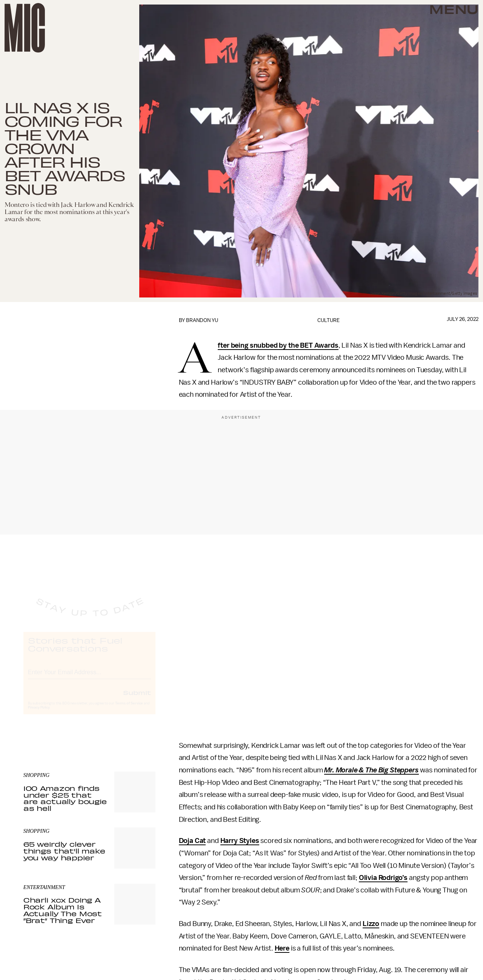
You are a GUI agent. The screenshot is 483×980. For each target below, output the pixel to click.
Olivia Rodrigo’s (383, 878)
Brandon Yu (202, 320)
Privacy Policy (39, 714)
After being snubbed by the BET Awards (278, 346)
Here (282, 948)
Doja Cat (192, 841)
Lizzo (371, 924)
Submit (137, 699)
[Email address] (89, 678)
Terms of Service (129, 710)
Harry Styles (240, 841)
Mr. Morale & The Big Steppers (371, 770)
